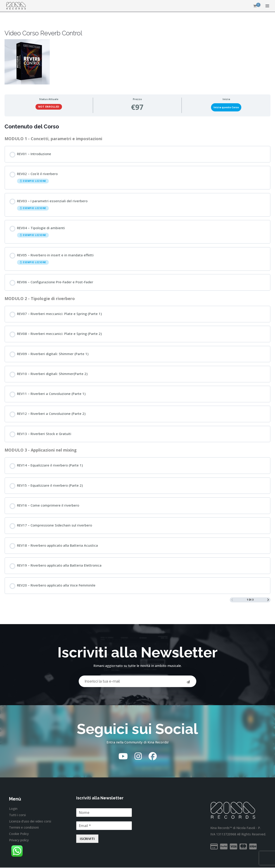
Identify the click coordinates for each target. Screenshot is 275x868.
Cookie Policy (19, 834)
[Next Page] (268, 599)
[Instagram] (138, 757)
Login (13, 809)
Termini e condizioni (24, 828)
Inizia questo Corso (226, 107)
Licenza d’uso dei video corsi (30, 821)
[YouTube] (123, 757)
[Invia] (188, 681)
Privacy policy (19, 840)
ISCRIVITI (87, 839)
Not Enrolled (49, 107)
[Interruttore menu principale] (267, 6)
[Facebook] (153, 757)
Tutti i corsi (17, 815)
